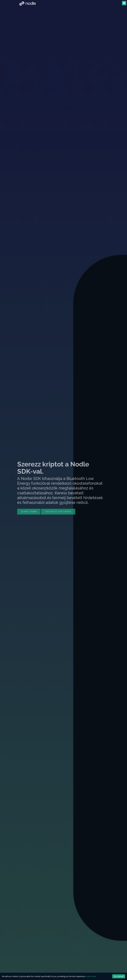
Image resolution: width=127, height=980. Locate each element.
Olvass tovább (23, 506)
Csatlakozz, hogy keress (53, 506)
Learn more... (92, 976)
